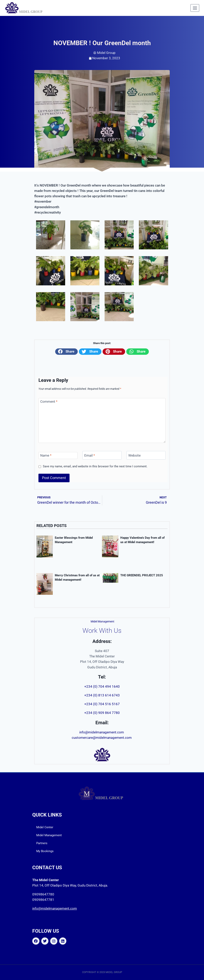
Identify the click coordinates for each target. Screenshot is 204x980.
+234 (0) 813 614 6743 (102, 695)
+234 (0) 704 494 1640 (102, 686)
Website (134, 455)
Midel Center (45, 827)
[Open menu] (195, 8)
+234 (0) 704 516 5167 (102, 704)
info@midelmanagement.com (102, 732)
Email (90, 455)
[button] (66, 352)
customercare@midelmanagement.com (102, 738)
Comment (49, 402)
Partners (42, 843)
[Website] (146, 455)
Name (46, 455)
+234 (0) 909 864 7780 (102, 713)
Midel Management (49, 835)
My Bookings (45, 851)
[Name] (58, 455)
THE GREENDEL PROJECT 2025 (142, 575)
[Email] (102, 455)
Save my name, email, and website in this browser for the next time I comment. (95, 466)
